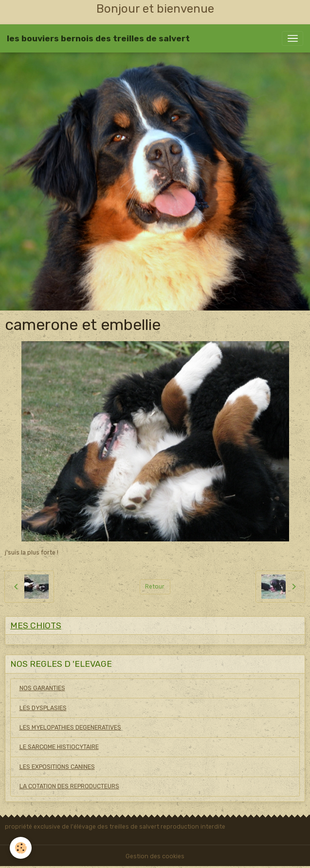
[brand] (98, 38)
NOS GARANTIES (42, 688)
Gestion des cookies (155, 856)
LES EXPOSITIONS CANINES (57, 767)
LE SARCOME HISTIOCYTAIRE (59, 747)
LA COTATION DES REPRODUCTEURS (69, 786)
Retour (155, 587)
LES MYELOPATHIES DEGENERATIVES (70, 728)
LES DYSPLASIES (43, 708)
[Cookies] (21, 848)
